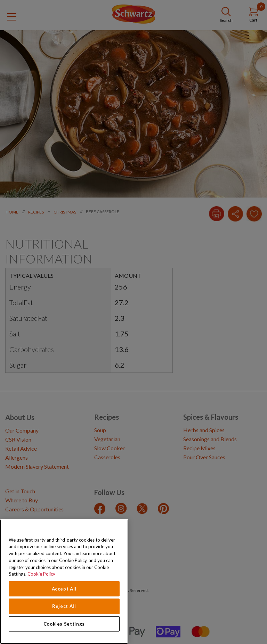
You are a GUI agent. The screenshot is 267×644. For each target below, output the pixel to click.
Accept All (64, 589)
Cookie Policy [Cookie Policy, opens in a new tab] (41, 574)
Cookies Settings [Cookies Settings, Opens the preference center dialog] (64, 624)
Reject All (64, 606)
